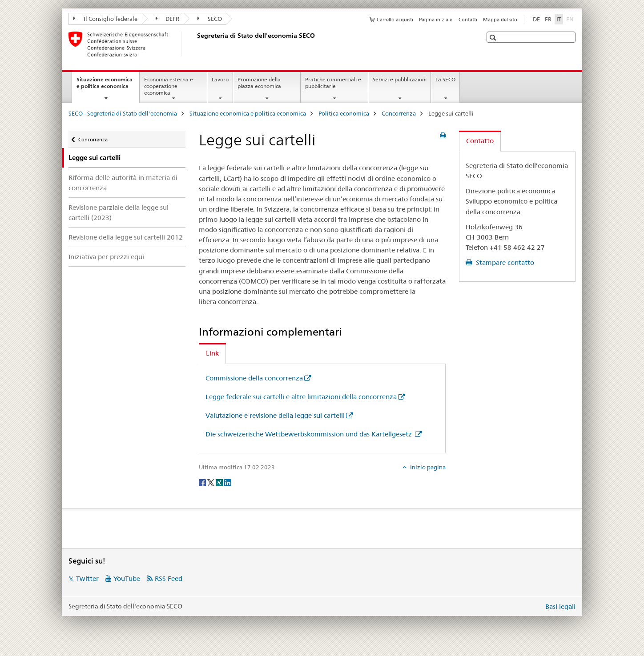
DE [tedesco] (536, 19)
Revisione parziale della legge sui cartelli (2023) (119, 212)
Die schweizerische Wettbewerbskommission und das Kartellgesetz (310, 434)
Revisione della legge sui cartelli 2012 (126, 237)
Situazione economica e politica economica (108, 86)
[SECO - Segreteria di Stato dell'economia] (195, 44)
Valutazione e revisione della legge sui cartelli (275, 415)
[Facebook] (203, 482)
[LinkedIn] (228, 482)
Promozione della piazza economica (259, 83)
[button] (494, 38)
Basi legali (560, 606)
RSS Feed (169, 578)
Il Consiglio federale (105, 19)
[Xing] (220, 482)
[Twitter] (211, 482)
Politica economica (344, 113)
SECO (210, 19)
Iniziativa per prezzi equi (106, 257)
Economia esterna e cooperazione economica (169, 86)
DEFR (168, 19)
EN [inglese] (571, 19)
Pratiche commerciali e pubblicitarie (333, 83)
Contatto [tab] (480, 141)
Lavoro (220, 79)
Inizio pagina (427, 467)
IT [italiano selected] (559, 19)
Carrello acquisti (395, 20)
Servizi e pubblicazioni (400, 79)
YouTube (127, 578)
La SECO (445, 79)
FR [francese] (548, 19)
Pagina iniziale (436, 20)
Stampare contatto (504, 262)
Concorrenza (399, 113)
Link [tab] (212, 353)
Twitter (87, 578)
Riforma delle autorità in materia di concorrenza (123, 183)
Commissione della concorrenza (254, 378)
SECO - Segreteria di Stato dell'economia (123, 113)
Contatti (468, 20)
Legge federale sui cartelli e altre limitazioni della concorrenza (301, 397)
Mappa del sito (500, 20)
